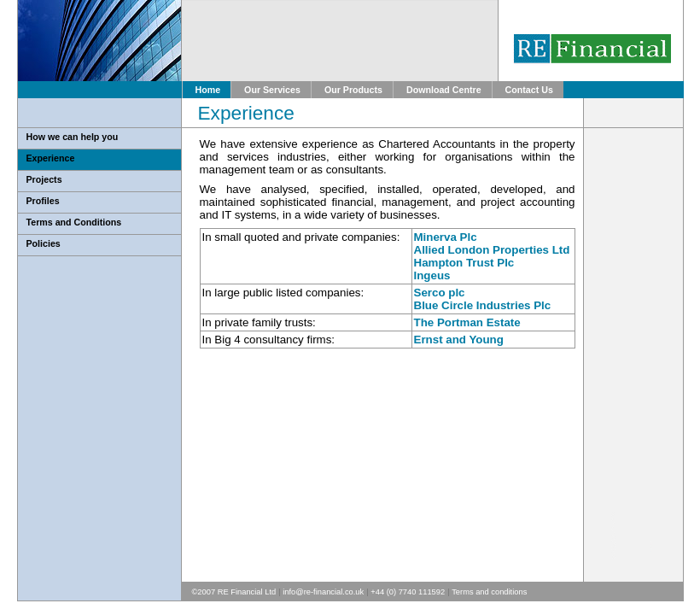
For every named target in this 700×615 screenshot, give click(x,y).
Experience (51, 158)
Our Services (272, 90)
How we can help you (73, 137)
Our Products (353, 90)
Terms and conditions (489, 592)
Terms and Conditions (74, 222)
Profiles (43, 201)
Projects (44, 179)
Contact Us (529, 90)
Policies (44, 243)
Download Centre (444, 90)
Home (208, 90)
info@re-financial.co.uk (323, 592)
